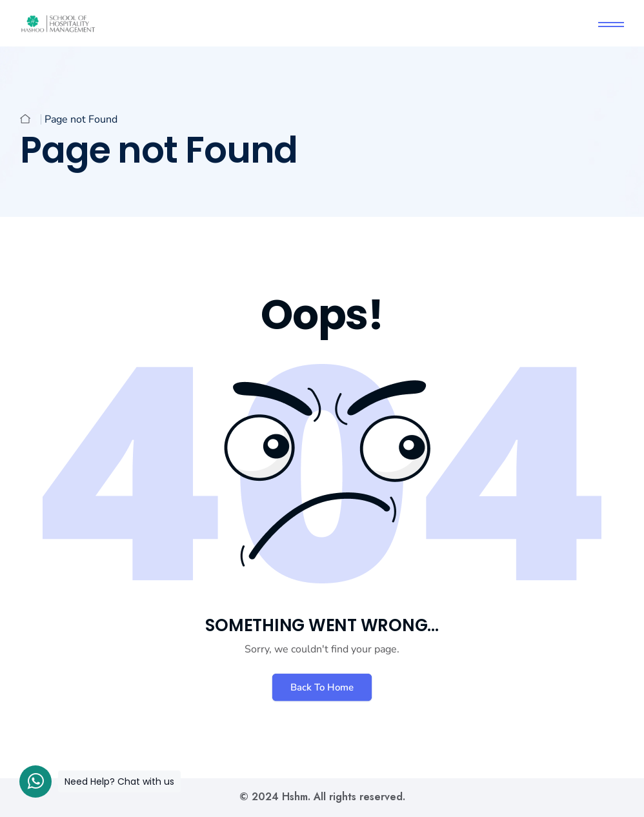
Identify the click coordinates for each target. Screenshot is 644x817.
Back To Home (322, 687)
